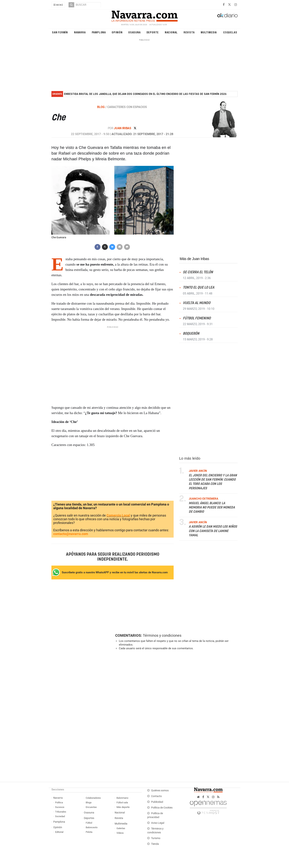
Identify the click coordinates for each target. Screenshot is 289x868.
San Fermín (60, 32)
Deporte (153, 32)
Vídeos (120, 833)
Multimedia (209, 32)
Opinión (117, 32)
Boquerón (191, 334)
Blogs (89, 802)
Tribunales (61, 812)
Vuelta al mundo (197, 303)
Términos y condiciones (162, 635)
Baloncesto (92, 827)
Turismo (156, 838)
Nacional (171, 32)
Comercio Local (118, 515)
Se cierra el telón (198, 272)
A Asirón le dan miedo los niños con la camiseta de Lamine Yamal (213, 531)
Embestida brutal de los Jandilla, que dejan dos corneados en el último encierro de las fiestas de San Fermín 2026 (145, 94)
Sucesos (60, 807)
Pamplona (99, 32)
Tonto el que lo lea (199, 288)
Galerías (121, 828)
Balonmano (122, 798)
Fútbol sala (122, 802)
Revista (189, 32)
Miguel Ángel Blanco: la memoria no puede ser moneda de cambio (212, 507)
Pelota (89, 832)
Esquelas (230, 32)
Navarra (80, 32)
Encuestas (91, 807)
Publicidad (157, 802)
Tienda (155, 844)
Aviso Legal (158, 823)
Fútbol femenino (197, 318)
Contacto (156, 796)
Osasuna (134, 32)
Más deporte (123, 807)
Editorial (59, 832)
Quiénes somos (160, 791)
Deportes (89, 818)
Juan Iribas (123, 128)
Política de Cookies (162, 808)
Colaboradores (93, 798)
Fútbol (89, 823)
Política (59, 802)
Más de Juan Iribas (194, 259)
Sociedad (60, 816)
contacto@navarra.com (71, 534)
